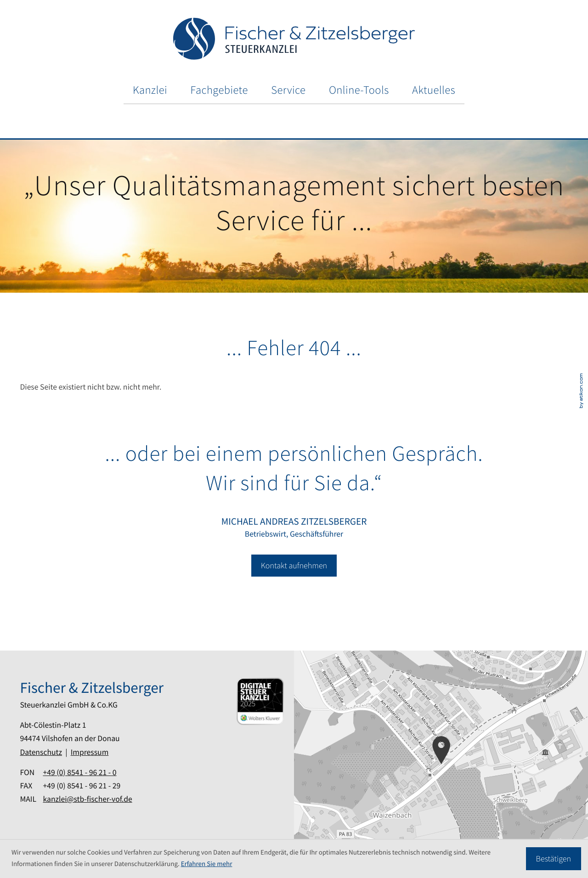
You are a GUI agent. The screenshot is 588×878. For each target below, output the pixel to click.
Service (288, 90)
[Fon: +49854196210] (79, 773)
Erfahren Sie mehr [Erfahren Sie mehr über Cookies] (207, 864)
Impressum (90, 752)
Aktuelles (434, 90)
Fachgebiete (219, 90)
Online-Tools (359, 90)
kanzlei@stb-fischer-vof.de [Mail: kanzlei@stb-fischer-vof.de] (87, 799)
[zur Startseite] (294, 39)
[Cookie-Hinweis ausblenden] (554, 859)
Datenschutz (41, 752)
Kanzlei (150, 90)
